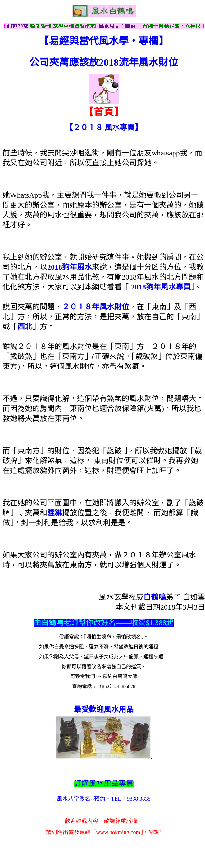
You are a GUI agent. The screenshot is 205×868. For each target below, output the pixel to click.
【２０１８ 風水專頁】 (104, 128)
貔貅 (55, 513)
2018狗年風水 (70, 267)
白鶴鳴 (155, 597)
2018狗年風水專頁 (161, 287)
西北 (25, 327)
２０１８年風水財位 (96, 307)
